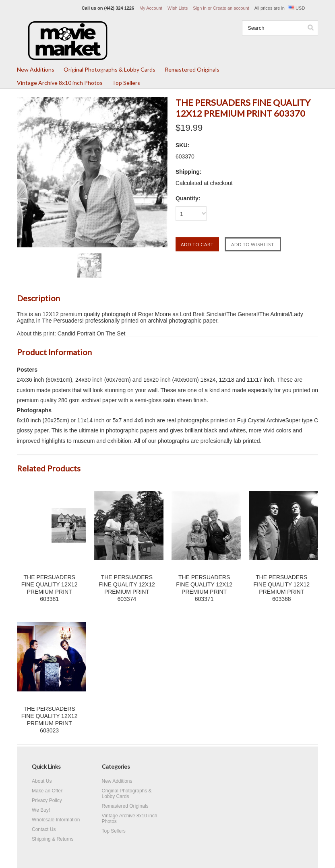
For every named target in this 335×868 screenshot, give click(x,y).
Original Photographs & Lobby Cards (110, 69)
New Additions (36, 69)
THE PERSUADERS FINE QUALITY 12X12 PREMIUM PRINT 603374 (127, 588)
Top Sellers (126, 83)
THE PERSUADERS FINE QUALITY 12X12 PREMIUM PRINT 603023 (50, 720)
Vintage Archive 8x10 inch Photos (60, 83)
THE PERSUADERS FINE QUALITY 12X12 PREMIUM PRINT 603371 (204, 588)
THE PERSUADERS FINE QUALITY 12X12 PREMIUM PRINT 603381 (50, 588)
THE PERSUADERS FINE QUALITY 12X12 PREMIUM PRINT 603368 (281, 588)
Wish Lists (178, 8)
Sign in (200, 8)
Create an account (231, 8)
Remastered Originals (192, 69)
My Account (151, 8)
